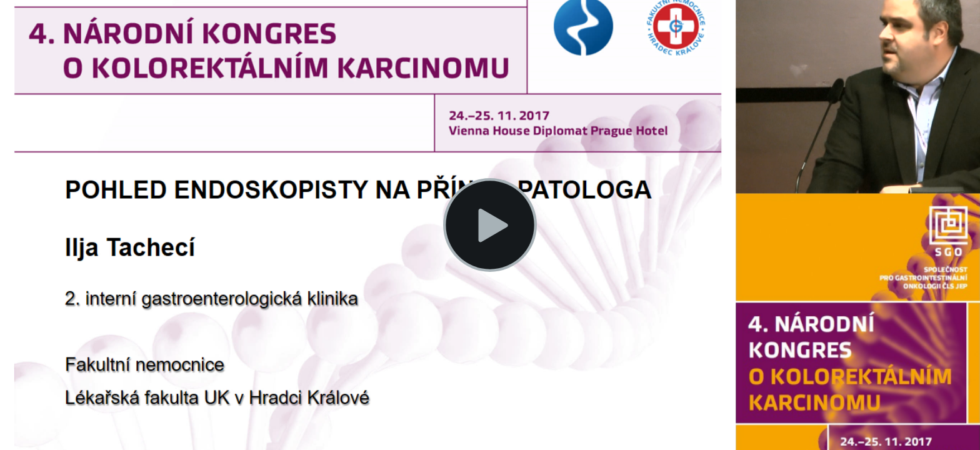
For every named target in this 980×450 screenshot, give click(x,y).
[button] (490, 225)
